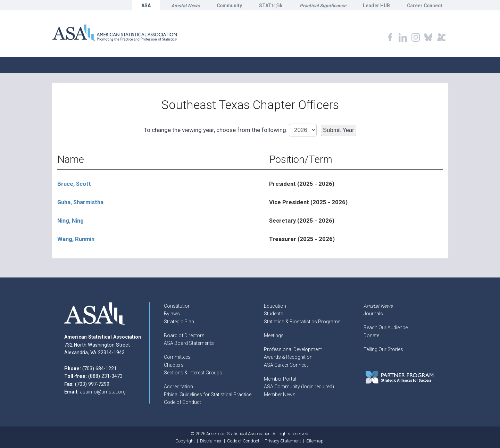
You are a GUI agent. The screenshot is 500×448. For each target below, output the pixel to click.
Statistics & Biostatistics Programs (302, 322)
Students (274, 314)
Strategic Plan (179, 322)
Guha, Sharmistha (80, 202)
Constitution (177, 306)
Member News (280, 395)
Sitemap (315, 441)
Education (275, 306)
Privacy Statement (283, 441)
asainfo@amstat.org (103, 392)
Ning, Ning (70, 221)
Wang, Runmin (76, 239)
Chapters (174, 365)
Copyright (185, 441)
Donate (371, 335)
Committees (177, 357)
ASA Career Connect (286, 365)
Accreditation (178, 387)
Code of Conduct (182, 402)
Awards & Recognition (288, 357)
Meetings (274, 335)
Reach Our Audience (386, 327)
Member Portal (280, 379)
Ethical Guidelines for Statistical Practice (208, 395)
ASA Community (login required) (299, 387)
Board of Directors (184, 335)
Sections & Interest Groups (193, 373)
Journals (373, 314)
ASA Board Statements (189, 343)
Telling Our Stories (383, 349)
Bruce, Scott (74, 184)
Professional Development (293, 349)
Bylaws (172, 314)
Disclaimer (211, 441)
